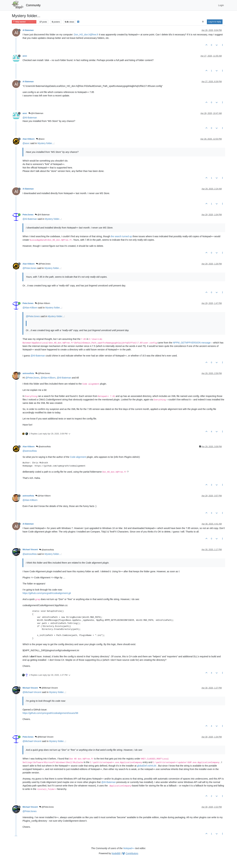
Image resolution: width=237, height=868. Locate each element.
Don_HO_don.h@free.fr (86, 35)
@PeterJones (43, 264)
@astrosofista (43, 447)
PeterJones (28, 215)
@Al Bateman (36, 113)
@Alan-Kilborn (30, 308)
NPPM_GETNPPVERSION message (192, 343)
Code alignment (78, 457)
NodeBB (116, 853)
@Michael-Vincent (32, 692)
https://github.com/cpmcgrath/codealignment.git (47, 593)
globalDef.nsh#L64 (147, 766)
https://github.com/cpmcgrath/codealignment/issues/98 (50, 713)
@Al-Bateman (30, 118)
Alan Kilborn (29, 139)
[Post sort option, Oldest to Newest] (203, 22)
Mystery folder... (46, 143)
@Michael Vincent (48, 688)
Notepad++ (129, 848)
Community (33, 5)
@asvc (40, 139)
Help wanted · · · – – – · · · (24, 22)
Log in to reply (215, 22)
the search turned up (121, 236)
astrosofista (28, 373)
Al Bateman (28, 30)
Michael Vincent (30, 550)
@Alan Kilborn (42, 303)
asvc (25, 56)
